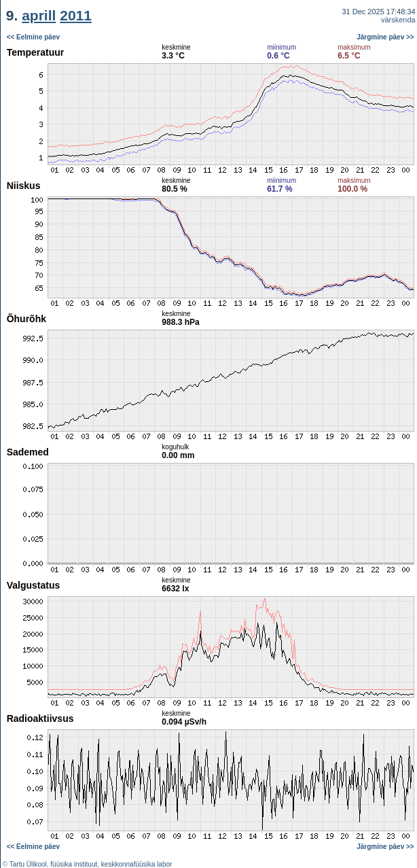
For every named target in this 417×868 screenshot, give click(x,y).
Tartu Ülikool (28, 864)
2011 (76, 15)
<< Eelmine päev (33, 37)
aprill (39, 15)
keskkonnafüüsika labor (137, 864)
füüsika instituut (74, 864)
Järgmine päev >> (385, 37)
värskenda (398, 20)
